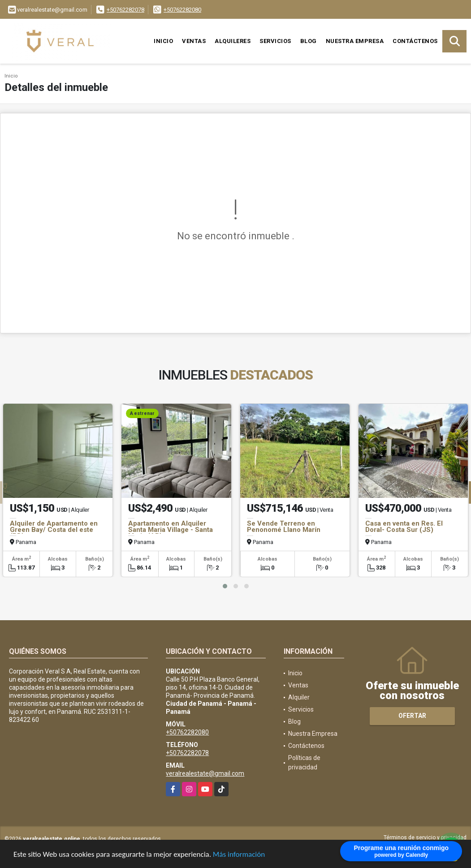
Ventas (194, 41)
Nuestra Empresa (355, 41)
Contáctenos (415, 41)
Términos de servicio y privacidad (425, 838)
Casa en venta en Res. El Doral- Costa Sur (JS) (404, 527)
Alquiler (299, 697)
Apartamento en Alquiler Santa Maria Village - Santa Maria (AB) (171, 530)
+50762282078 (125, 10)
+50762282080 (182, 10)
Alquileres (233, 41)
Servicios (275, 41)
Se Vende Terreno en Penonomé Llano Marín (284, 527)
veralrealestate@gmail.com (205, 773)
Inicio (163, 41)
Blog (309, 41)
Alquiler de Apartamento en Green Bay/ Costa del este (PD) (54, 530)
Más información (239, 855)
